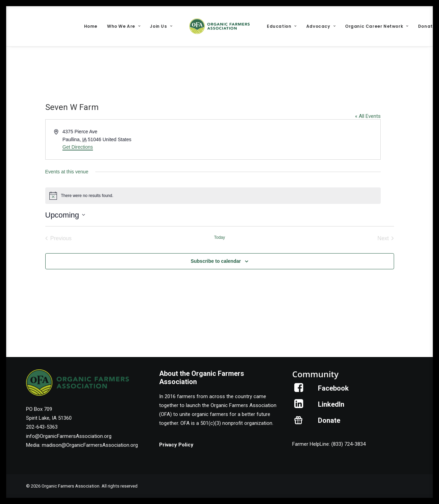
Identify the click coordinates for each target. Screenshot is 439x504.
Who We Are (124, 26)
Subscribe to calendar (216, 261)
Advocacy (321, 26)
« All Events (368, 116)
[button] (299, 390)
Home (91, 26)
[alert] (213, 196)
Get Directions (78, 147)
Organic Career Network (377, 26)
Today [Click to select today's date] (219, 237)
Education (282, 26)
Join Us (161, 26)
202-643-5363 (42, 427)
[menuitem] (91, 26)
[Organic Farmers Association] (219, 26)
